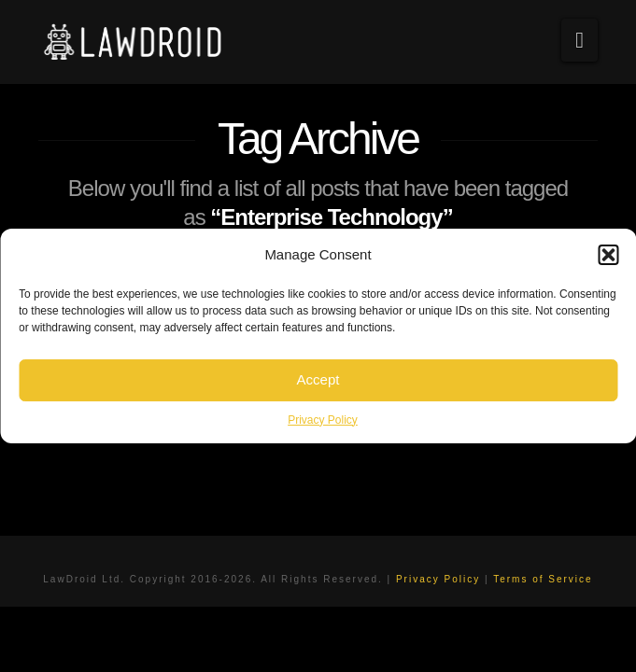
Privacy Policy (323, 420)
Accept (318, 379)
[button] (608, 255)
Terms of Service (543, 579)
